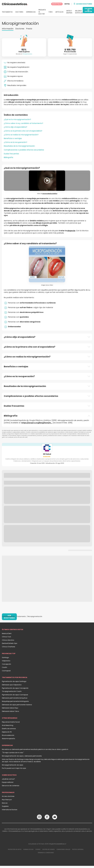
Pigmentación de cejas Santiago (14, 681)
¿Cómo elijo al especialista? (15, 127)
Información (8, 29)
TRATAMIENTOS (7, 12)
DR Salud (47, 454)
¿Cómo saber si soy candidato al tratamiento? (23, 123)
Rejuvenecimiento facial (11, 722)
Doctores (20, 29)
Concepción (6, 664)
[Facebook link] (47, 818)
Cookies (38, 849)
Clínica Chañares (9, 647)
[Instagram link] (39, 818)
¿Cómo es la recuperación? (15, 142)
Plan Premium (7, 800)
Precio (29, 29)
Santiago (5, 657)
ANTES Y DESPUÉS (69, 12)
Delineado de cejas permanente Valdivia (17, 705)
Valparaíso (6, 661)
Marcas (5, 803)
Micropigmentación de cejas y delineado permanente (22, 756)
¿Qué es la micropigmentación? (17, 119)
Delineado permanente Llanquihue (15, 698)
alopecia (71, 231)
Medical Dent (7, 633)
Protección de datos (15, 849)
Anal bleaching (8, 725)
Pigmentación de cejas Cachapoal (15, 695)
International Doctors (10, 810)
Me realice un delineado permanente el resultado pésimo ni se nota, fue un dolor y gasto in (35, 749)
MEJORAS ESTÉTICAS (79, 12)
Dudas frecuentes (11, 154)
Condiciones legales (63, 849)
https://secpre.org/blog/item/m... (37, 423)
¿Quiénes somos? (8, 779)
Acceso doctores (8, 796)
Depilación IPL (7, 732)
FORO (51, 12)
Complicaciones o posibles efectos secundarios (24, 150)
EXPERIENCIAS (31, 12)
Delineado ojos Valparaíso (12, 685)
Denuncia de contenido (11, 786)
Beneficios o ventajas (13, 138)
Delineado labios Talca (10, 711)
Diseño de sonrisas (9, 729)
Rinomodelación (8, 735)
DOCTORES (19, 12)
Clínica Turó (6, 637)
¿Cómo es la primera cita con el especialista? (23, 131)
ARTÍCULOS (59, 12)
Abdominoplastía (8, 739)
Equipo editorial (8, 782)
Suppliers (5, 806)
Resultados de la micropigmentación (19, 146)
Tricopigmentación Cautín (12, 691)
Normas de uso (28, 849)
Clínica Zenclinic (8, 640)
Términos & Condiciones (46, 853)
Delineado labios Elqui (10, 708)
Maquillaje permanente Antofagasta (15, 701)
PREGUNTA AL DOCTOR (42, 12)
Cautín (4, 667)
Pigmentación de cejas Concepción (15, 688)
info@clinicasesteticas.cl (57, 844)
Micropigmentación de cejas (13, 765)
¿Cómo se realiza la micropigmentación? (21, 135)
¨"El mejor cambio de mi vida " (13, 753)
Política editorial (78, 849)
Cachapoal (6, 671)
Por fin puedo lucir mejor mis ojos (14, 768)
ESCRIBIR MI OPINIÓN (88, 10)
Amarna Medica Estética (50, 194)
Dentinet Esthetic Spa (10, 643)
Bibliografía (8, 157)
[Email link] (55, 817)
